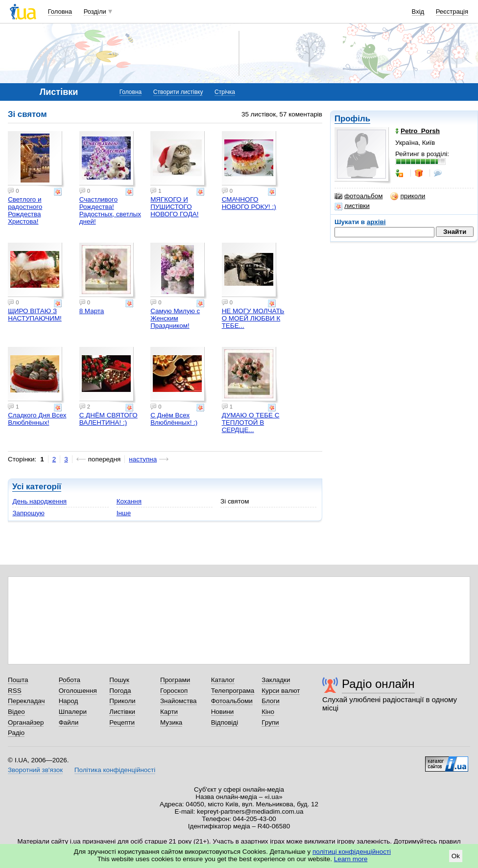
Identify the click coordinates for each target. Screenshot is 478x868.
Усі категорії (37, 487)
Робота (70, 680)
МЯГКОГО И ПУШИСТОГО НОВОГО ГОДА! (174, 207)
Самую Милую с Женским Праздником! (175, 318)
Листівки (122, 712)
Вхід (418, 11)
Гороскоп (174, 691)
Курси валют (281, 691)
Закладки (276, 680)
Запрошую (28, 513)
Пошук (119, 680)
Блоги (271, 701)
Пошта (18, 680)
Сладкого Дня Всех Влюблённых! (37, 419)
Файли (69, 722)
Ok (456, 856)
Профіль (352, 119)
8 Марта (92, 311)
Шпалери (73, 712)
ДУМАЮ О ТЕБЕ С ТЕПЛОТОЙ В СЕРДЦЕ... (251, 423)
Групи (270, 722)
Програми (175, 680)
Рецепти (122, 722)
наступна (143, 459)
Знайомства (179, 701)
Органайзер (26, 722)
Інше (124, 513)
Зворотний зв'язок (35, 770)
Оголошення (78, 691)
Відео (16, 712)
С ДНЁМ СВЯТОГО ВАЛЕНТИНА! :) (108, 419)
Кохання (129, 501)
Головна (60, 11)
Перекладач (26, 701)
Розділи (95, 11)
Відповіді (225, 722)
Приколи (122, 701)
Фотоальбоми (232, 701)
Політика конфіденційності (115, 770)
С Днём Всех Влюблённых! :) (174, 419)
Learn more (351, 859)
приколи (408, 196)
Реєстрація (452, 11)
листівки (352, 206)
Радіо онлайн (378, 684)
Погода (120, 691)
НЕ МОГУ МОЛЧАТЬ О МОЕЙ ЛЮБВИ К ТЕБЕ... (253, 318)
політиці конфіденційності (352, 852)
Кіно (268, 712)
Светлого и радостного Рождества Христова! (25, 210)
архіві (376, 222)
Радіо (16, 733)
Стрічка (225, 92)
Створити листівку (178, 92)
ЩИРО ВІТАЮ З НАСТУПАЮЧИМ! (35, 315)
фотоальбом (358, 196)
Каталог (223, 680)
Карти (169, 712)
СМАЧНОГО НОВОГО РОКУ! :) (249, 203)
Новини (223, 712)
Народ (69, 701)
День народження (39, 501)
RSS (15, 691)
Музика (171, 722)
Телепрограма (233, 691)
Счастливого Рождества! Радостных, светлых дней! (110, 210)
